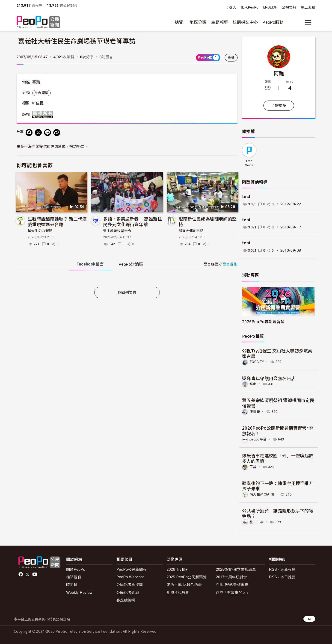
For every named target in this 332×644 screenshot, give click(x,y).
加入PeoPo (250, 7)
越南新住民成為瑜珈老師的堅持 (208, 221)
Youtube (35, 574)
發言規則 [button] (230, 264)
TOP (309, 618)
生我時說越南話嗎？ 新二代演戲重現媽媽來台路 (57, 221)
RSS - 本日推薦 (282, 576)
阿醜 (279, 73)
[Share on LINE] (47, 133)
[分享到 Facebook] (29, 133)
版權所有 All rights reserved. (44, 114)
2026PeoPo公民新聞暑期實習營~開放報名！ (278, 430)
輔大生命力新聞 (40, 231)
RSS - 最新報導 (282, 569)
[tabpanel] (127, 279)
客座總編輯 (126, 599)
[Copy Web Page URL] (57, 133)
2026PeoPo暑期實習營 (263, 321)
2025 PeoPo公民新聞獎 (187, 576)
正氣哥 (255, 411)
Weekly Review (79, 592)
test (246, 196)
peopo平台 (259, 439)
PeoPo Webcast (130, 576)
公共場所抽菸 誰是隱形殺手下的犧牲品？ (278, 513)
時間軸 (72, 584)
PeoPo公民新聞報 (132, 569)
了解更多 (279, 105)
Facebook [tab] (90, 264)
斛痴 (253, 384)
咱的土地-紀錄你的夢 (184, 584)
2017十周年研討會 (231, 576)
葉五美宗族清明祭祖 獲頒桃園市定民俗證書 (278, 403)
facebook (21, 574)
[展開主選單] (308, 22)
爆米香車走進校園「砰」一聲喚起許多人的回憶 (278, 458)
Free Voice (249, 163)
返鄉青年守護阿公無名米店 (269, 378)
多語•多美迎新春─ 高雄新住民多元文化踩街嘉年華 (132, 221)
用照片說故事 (178, 592)
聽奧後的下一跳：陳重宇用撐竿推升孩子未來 (278, 485)
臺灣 (36, 82)
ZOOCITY (257, 362)
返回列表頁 (127, 292)
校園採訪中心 (245, 22)
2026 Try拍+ (177, 569)
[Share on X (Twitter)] (38, 133)
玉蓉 (253, 466)
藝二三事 (257, 521)
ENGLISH (270, 7)
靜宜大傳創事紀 (191, 231)
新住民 (38, 103)
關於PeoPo (76, 569)
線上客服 (308, 7)
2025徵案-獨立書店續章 (236, 569)
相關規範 (74, 576)
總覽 (179, 22)
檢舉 (231, 58)
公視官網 (289, 7)
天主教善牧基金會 (117, 231)
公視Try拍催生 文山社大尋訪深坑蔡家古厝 (277, 353)
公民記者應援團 (130, 584)
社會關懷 (41, 93)
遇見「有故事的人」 (233, 592)
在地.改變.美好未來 (232, 584)
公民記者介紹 (128, 592)
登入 (233, 7)
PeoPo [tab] (131, 264)
